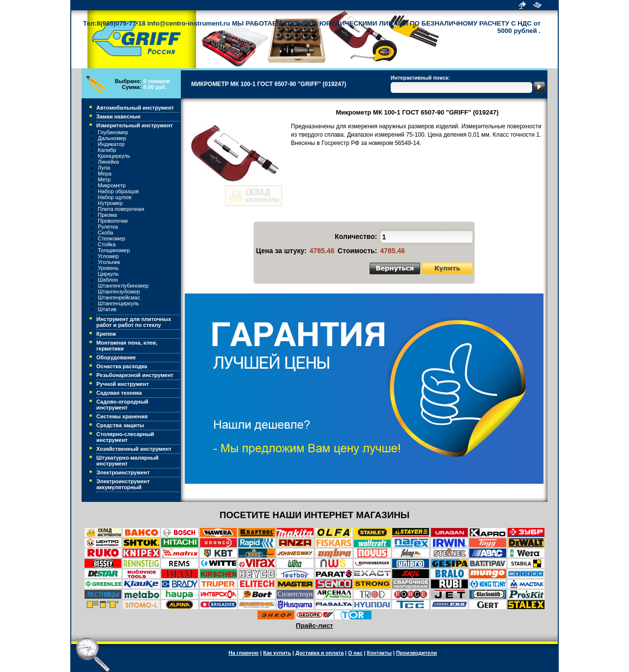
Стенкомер (112, 238)
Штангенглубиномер (123, 286)
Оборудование (116, 357)
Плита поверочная (121, 209)
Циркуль (108, 274)
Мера (105, 174)
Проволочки (113, 221)
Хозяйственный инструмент (134, 449)
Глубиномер (113, 132)
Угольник (109, 262)
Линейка (108, 162)
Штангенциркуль (118, 303)
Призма (107, 215)
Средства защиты (120, 425)
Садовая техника (119, 393)
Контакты (379, 653)
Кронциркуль (114, 156)
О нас (355, 653)
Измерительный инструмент (135, 125)
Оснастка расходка (122, 366)
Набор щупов (114, 197)
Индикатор (111, 144)
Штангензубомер (119, 292)
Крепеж (106, 334)
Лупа (104, 168)
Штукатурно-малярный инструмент (128, 461)
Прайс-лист (314, 626)
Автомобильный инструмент (135, 108)
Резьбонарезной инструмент (135, 375)
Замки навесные (118, 117)
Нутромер (110, 203)
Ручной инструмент (123, 384)
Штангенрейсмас (119, 297)
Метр (104, 179)
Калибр (107, 150)
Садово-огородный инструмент (122, 405)
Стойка (107, 244)
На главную (243, 653)
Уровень (108, 268)
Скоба (105, 233)
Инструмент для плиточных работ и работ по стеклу (134, 322)
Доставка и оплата (319, 653)
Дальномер (112, 138)
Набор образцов (118, 191)
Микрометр (112, 185)
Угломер (108, 256)
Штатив (107, 309)
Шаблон (108, 280)
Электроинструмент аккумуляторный (123, 484)
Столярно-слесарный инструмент (125, 437)
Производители (416, 653)
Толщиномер (114, 250)
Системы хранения (122, 416)
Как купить (277, 653)
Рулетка (108, 227)
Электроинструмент (123, 472)
